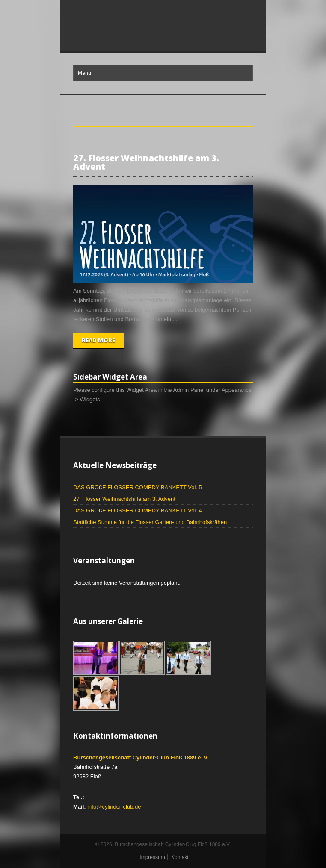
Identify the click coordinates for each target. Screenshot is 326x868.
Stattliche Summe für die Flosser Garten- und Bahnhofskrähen (150, 522)
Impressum (152, 857)
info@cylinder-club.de (114, 807)
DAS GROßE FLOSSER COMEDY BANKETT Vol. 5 (138, 487)
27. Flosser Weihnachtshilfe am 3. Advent (146, 162)
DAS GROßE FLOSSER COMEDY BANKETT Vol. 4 (138, 511)
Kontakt (180, 857)
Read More (98, 340)
